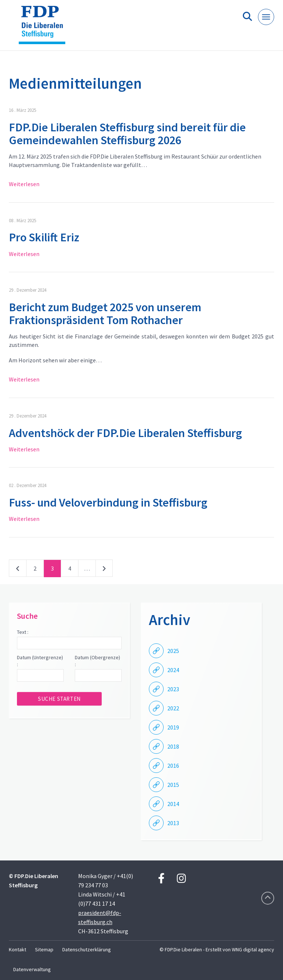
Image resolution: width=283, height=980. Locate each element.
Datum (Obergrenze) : (97, 661)
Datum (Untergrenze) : (40, 661)
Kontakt (18, 949)
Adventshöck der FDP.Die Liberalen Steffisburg (125, 433)
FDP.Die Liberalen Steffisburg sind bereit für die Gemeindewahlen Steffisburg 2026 (127, 134)
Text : (23, 632)
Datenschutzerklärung (87, 949)
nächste (104, 570)
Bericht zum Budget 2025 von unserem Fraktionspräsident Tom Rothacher (105, 314)
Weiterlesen (24, 184)
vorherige (18, 570)
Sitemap (44, 949)
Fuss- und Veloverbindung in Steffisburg (108, 503)
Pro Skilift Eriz (44, 237)
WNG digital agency (253, 949)
